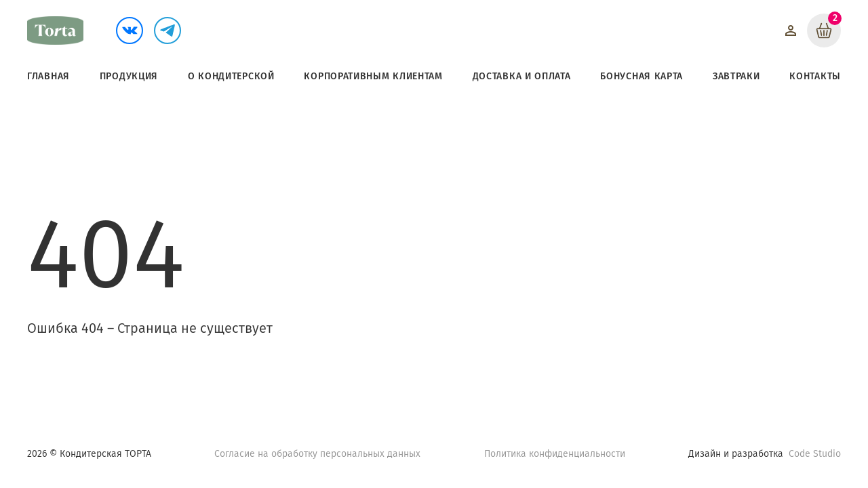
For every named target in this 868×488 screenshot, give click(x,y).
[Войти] (791, 30)
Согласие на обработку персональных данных (317, 454)
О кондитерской (231, 76)
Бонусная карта (642, 76)
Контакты (815, 76)
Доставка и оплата (522, 76)
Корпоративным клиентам (373, 76)
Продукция (129, 76)
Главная (48, 76)
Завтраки (736, 76)
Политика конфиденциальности (555, 454)
